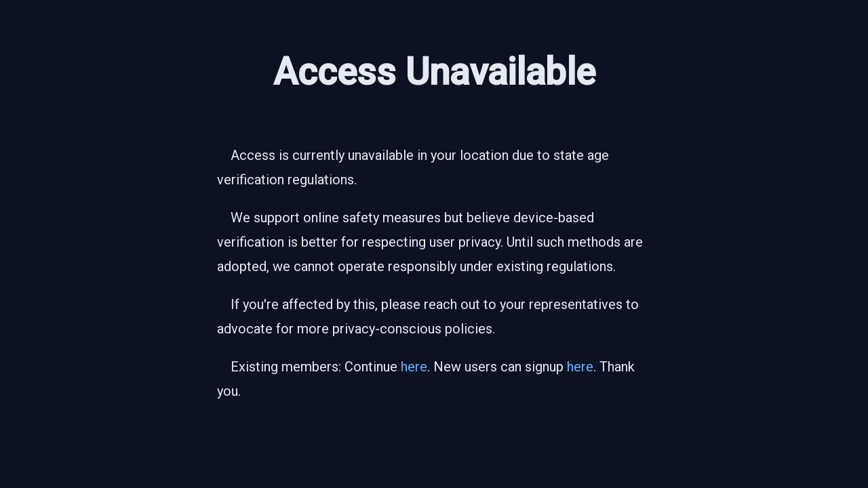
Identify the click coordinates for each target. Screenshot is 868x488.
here (414, 367)
